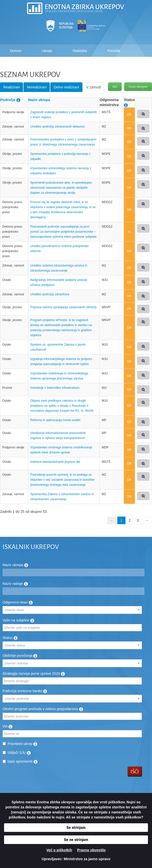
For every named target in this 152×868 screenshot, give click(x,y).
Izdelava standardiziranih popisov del (55, 462)
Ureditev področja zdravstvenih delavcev (58, 127)
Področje (8, 100)
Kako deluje (19, 63)
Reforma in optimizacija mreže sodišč (56, 420)
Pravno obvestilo (91, 850)
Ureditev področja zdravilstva (50, 294)
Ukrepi (47, 51)
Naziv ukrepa (39, 100)
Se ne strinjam (76, 840)
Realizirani (12, 87)
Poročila (114, 51)
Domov (16, 51)
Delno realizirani (66, 87)
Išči (115, 87)
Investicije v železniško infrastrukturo (55, 388)
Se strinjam (76, 828)
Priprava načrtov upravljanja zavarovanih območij (63, 307)
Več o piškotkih (59, 850)
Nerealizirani (37, 87)
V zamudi (94, 87)
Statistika (80, 51)
